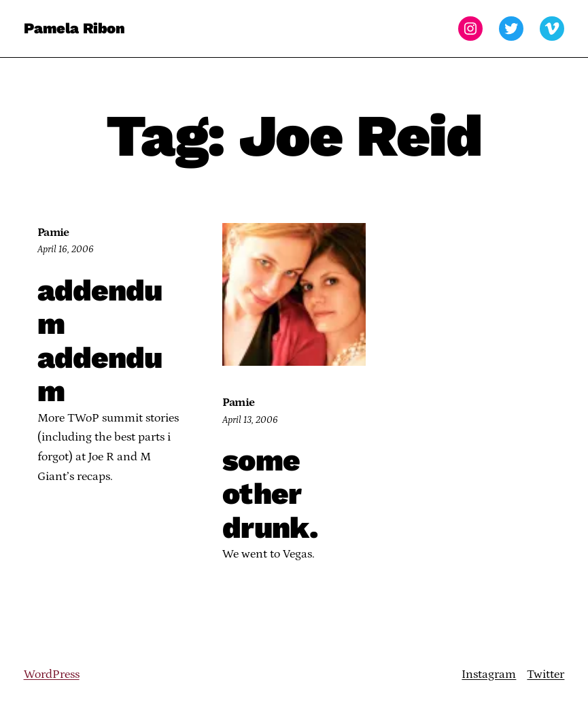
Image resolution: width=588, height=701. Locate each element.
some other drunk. (270, 495)
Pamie (53, 233)
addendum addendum (100, 341)
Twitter (546, 674)
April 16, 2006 (66, 250)
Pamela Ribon (74, 28)
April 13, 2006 (250, 420)
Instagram (489, 674)
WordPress (52, 674)
